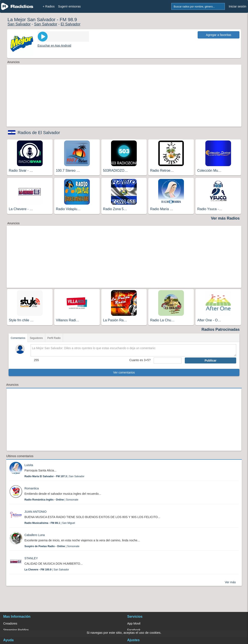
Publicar (211, 360)
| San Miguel (50, 523)
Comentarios (18, 338)
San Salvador (19, 24)
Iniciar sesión (237, 6)
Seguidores (36, 338)
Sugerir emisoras (69, 6)
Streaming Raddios (16, 630)
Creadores (10, 623)
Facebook (134, 630)
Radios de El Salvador (39, 133)
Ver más (230, 582)
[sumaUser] (168, 360)
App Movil (134, 623)
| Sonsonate (51, 500)
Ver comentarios (124, 372)
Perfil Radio (54, 338)
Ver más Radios (225, 218)
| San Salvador (54, 476)
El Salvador (71, 24)
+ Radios (49, 6)
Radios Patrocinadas (221, 329)
